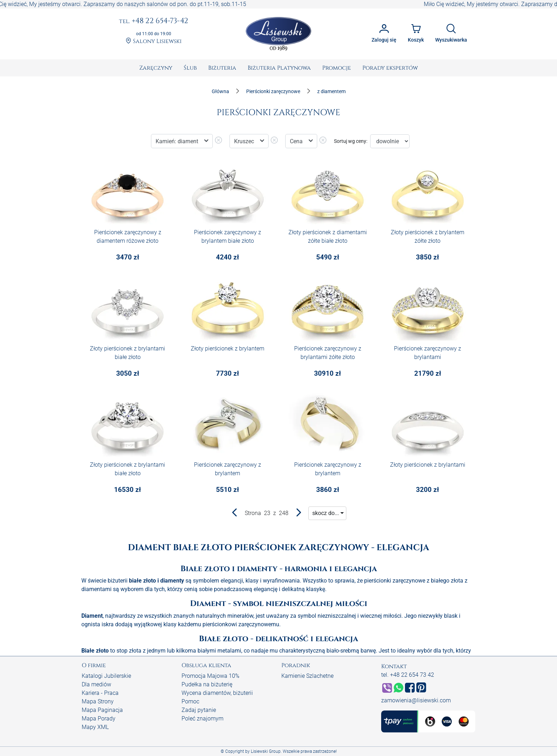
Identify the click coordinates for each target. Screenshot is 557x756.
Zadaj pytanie (199, 710)
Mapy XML (95, 727)
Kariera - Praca (100, 693)
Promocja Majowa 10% (210, 676)
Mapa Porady (99, 719)
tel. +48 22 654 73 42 (408, 675)
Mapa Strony (98, 701)
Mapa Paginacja (102, 710)
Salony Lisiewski (154, 41)
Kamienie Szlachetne (307, 676)
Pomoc (190, 701)
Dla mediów (96, 684)
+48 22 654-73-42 (154, 21)
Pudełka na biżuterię (207, 684)
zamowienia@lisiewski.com (416, 700)
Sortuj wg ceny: (351, 141)
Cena (297, 141)
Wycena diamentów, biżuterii (217, 693)
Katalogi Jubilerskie (106, 676)
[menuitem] (156, 68)
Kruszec (245, 141)
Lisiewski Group (266, 751)
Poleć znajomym (202, 719)
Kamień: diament (178, 141)
